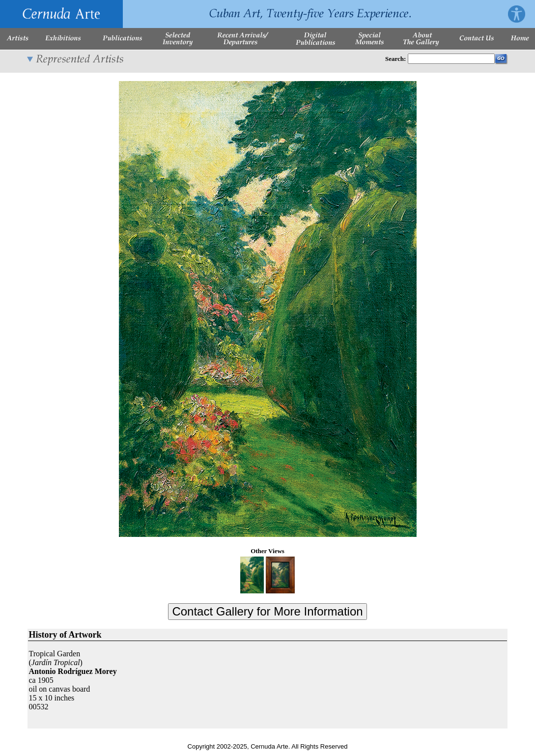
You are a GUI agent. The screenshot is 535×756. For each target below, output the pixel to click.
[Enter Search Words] (451, 59)
